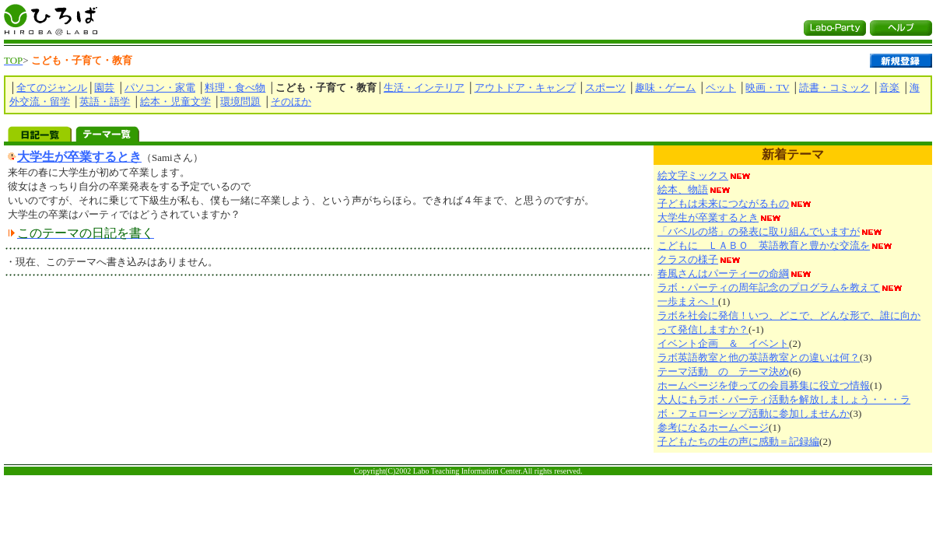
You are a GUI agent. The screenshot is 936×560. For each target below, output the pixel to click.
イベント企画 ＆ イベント (723, 343)
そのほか (291, 101)
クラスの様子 (688, 259)
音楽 (889, 87)
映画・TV (767, 87)
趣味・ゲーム (665, 87)
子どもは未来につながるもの (723, 203)
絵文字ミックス (693, 175)
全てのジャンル (52, 87)
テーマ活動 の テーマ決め (723, 371)
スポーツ (605, 87)
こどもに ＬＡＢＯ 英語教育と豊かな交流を (764, 245)
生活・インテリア (424, 87)
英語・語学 (105, 101)
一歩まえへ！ (688, 301)
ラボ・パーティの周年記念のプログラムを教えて (769, 287)
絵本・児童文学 (175, 101)
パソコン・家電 (160, 87)
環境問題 (240, 101)
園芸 (104, 87)
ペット (721, 87)
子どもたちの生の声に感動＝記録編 (738, 441)
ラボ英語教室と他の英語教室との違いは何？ (759, 357)
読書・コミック (834, 87)
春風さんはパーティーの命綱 (723, 273)
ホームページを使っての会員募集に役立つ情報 (764, 385)
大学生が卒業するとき (79, 157)
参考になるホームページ (713, 427)
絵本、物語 (683, 189)
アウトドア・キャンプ (525, 87)
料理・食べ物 (235, 87)
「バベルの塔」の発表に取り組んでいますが (759, 231)
